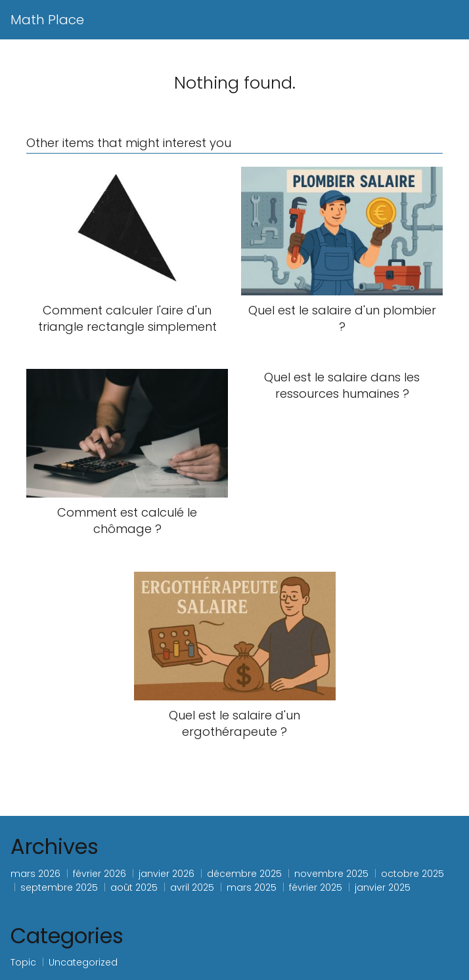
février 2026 (100, 874)
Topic (23, 962)
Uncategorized (83, 962)
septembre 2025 (59, 887)
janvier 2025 (383, 887)
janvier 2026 (167, 874)
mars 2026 (35, 874)
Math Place (47, 20)
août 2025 (134, 887)
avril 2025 (192, 887)
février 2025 (316, 887)
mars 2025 (252, 887)
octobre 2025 (413, 874)
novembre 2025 (331, 874)
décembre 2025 (244, 874)
